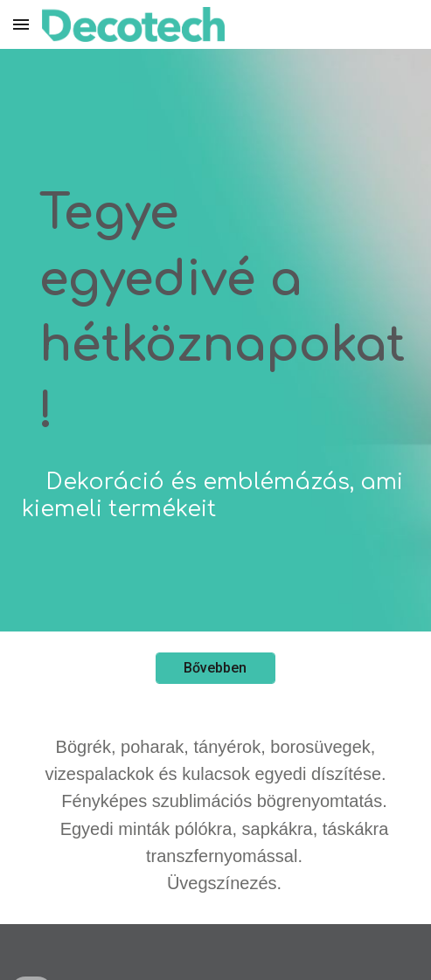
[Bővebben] (215, 668)
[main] (215, 340)
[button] (21, 24)
